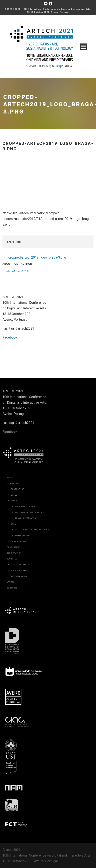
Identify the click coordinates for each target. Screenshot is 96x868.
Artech (11, 582)
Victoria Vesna (19, 576)
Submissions (22, 536)
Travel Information (26, 518)
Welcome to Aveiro (26, 507)
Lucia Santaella (20, 565)
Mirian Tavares (19, 571)
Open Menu (83, 47)
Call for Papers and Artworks (33, 530)
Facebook (10, 337)
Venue (14, 501)
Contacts (12, 588)
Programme (13, 547)
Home (10, 478)
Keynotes (12, 559)
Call (13, 524)
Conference (13, 483)
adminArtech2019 (17, 271)
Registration (14, 553)
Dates (14, 495)
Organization (19, 541)
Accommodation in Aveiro (30, 512)
